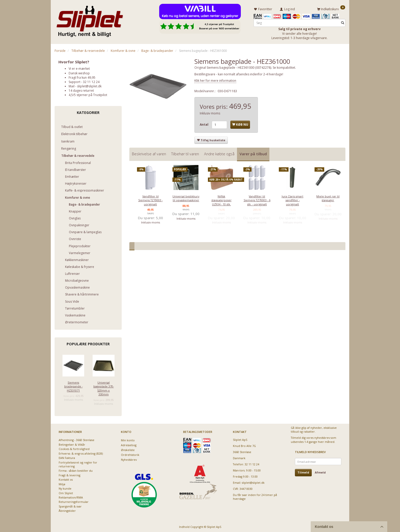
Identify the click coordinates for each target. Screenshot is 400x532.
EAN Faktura (67, 457)
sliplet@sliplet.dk (89, 85)
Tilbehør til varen (185, 153)
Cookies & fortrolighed (74, 448)
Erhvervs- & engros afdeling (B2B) (81, 453)
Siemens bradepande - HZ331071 (73, 386)
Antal (204, 124)
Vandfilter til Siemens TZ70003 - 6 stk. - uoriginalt (257, 199)
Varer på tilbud (253, 153)
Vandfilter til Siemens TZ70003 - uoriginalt (151, 199)
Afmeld (320, 472)
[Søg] (343, 22)
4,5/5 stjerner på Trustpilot (88, 94)
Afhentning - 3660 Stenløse (77, 439)
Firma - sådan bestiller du (76, 470)
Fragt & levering (70, 474)
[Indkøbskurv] (331, 8)
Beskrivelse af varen (149, 153)
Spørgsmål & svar (70, 506)
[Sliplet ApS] (90, 20)
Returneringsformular (74, 501)
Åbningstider (67, 510)
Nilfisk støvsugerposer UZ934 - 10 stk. (222, 199)
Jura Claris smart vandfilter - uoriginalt (292, 199)
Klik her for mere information (215, 80)
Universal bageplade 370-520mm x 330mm (104, 388)
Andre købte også (219, 153)
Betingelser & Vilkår (72, 444)
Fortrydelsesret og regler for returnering (78, 463)
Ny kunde (65, 488)
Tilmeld (303, 472)
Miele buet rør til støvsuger (328, 197)
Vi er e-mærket (79, 68)
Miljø (62, 483)
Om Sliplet (66, 492)
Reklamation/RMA (71, 497)
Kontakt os (66, 479)
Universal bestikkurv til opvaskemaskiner (186, 197)
